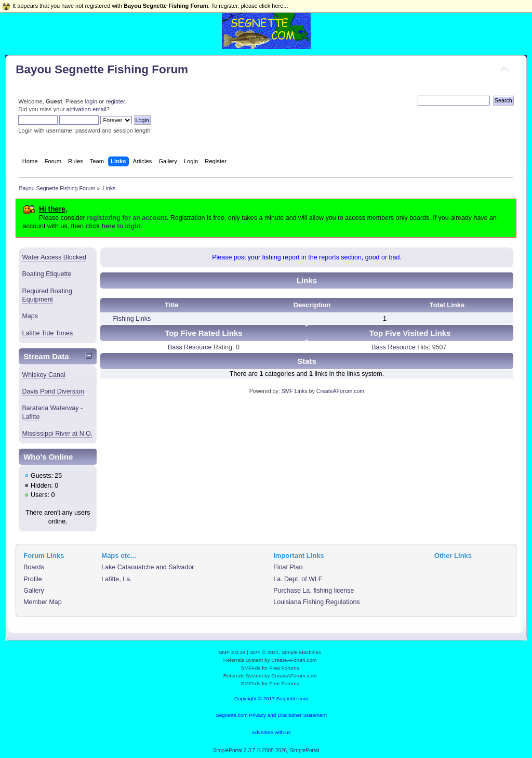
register (115, 101)
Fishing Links (132, 319)
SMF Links (295, 391)
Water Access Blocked (54, 257)
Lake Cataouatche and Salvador (148, 567)
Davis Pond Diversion (53, 391)
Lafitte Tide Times (47, 333)
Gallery (34, 591)
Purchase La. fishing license (314, 591)
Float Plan (288, 567)
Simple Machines (301, 652)
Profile (32, 579)
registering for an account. (128, 218)
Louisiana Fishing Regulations (316, 602)
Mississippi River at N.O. (57, 434)
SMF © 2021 (264, 652)
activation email (87, 109)
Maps (30, 316)
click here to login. (114, 226)
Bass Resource (190, 347)
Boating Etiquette (46, 274)
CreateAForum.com (340, 391)
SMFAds (251, 668)
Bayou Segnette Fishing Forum (102, 69)
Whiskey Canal (43, 375)
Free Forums (284, 668)
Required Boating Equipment (47, 295)
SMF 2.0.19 (232, 652)
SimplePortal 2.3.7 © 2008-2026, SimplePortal (266, 750)
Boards (34, 567)
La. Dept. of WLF (298, 579)
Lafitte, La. (116, 579)
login (91, 101)
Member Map (42, 602)
